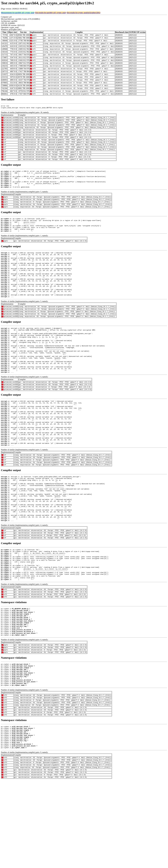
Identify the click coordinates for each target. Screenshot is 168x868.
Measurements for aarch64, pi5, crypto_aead (18, 13)
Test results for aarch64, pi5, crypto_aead (50, 13)
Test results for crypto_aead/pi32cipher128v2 (83, 13)
